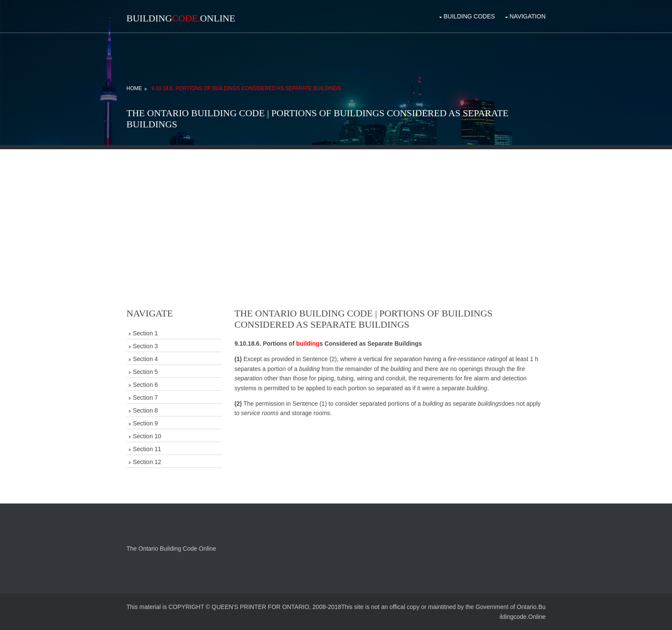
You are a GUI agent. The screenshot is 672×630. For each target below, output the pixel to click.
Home (134, 88)
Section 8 (145, 410)
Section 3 (145, 346)
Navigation (528, 16)
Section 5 (145, 372)
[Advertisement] (336, 209)
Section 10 (147, 436)
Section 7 (145, 398)
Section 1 (145, 333)
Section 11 (147, 449)
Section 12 (147, 462)
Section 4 (145, 359)
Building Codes (469, 16)
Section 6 (145, 385)
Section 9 (145, 423)
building (308, 344)
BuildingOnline (181, 18)
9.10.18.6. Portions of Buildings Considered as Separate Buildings (246, 88)
